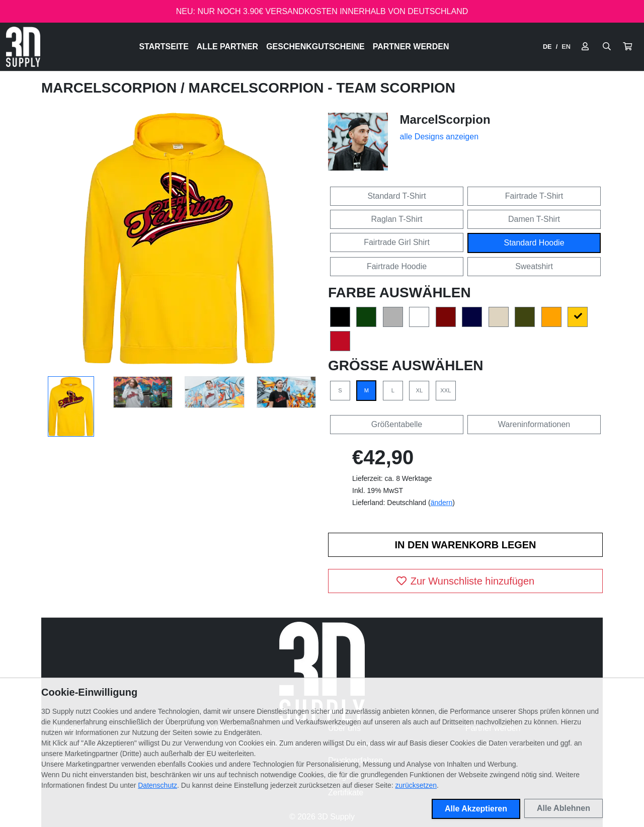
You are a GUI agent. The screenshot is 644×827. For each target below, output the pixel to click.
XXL (446, 390)
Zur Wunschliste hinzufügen (465, 581)
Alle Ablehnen (563, 808)
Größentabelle (397, 424)
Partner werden (411, 47)
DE (547, 47)
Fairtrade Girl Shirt (397, 242)
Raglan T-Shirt (397, 219)
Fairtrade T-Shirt (534, 196)
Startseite (164, 47)
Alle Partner (227, 47)
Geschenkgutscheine (315, 47)
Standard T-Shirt (396, 196)
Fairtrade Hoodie (397, 266)
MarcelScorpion (111, 88)
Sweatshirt (534, 266)
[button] (627, 47)
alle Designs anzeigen (439, 137)
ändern (442, 503)
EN (566, 47)
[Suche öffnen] (607, 47)
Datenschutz (157, 785)
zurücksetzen (416, 785)
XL (420, 390)
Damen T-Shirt (534, 219)
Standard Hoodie (534, 243)
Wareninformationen (534, 424)
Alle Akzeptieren (476, 809)
